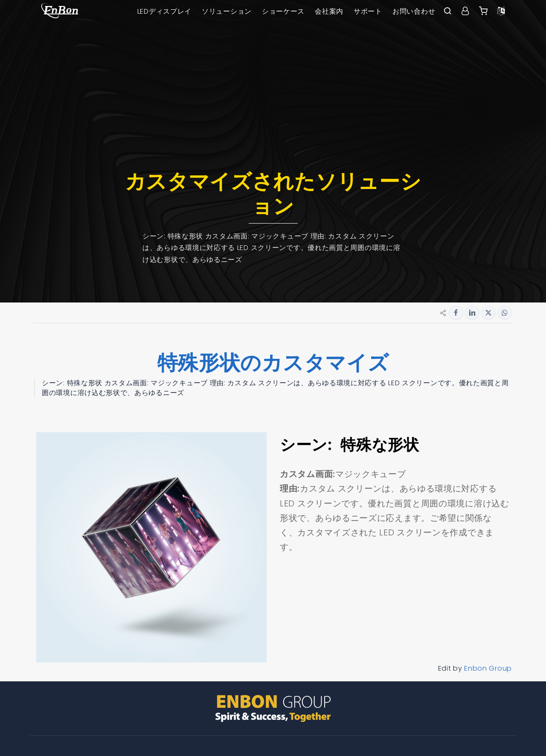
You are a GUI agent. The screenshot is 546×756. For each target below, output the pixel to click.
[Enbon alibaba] (483, 12)
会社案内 (329, 11)
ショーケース (283, 11)
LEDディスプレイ (164, 11)
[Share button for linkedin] (472, 313)
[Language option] (501, 12)
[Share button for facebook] (456, 313)
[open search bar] (447, 12)
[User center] (465, 12)
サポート (368, 11)
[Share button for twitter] (488, 313)
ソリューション (227, 11)
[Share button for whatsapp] (505, 313)
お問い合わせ (414, 11)
